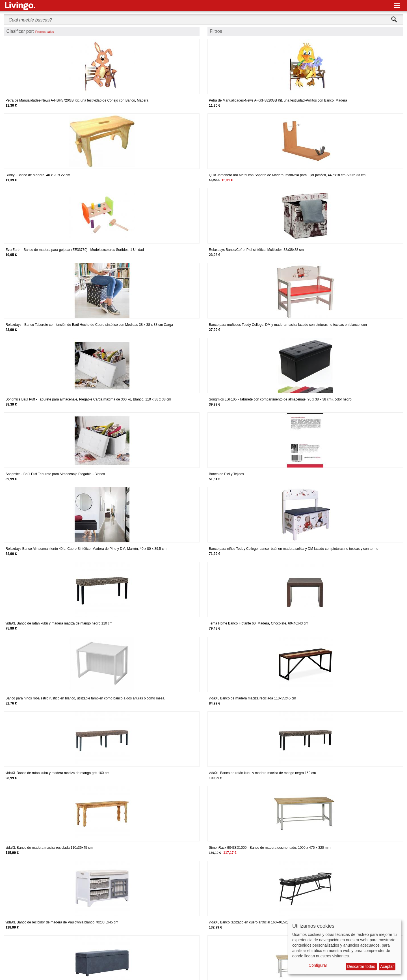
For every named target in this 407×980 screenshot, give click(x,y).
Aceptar (387, 966)
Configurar (318, 965)
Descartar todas (361, 966)
